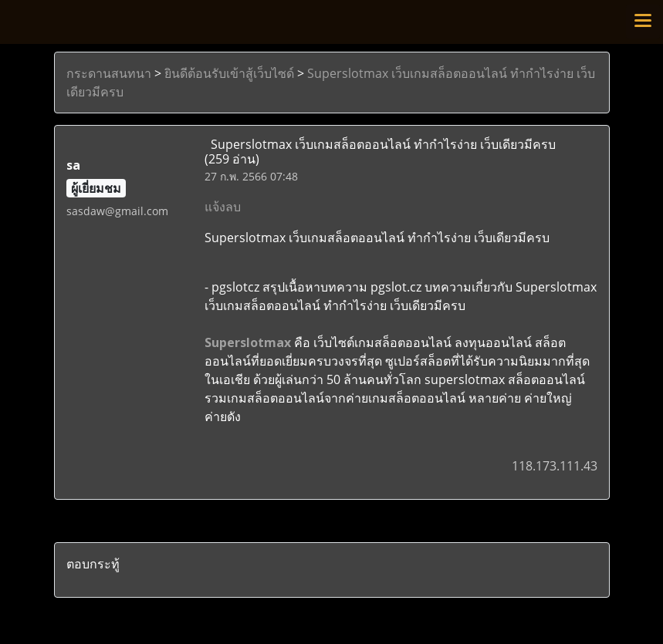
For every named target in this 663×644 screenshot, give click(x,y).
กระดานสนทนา (109, 73)
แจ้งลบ (223, 207)
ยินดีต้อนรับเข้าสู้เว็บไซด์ (229, 73)
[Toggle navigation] (643, 22)
